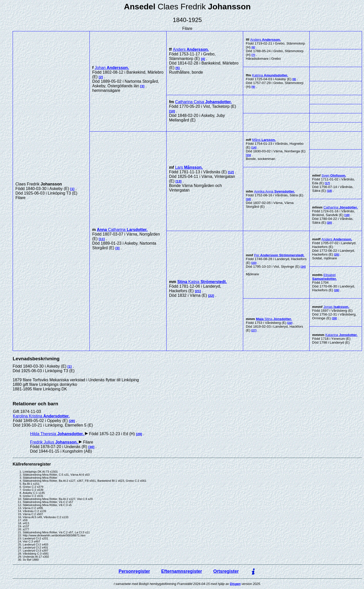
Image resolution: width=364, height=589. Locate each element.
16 (248, 199)
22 (211, 296)
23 (254, 263)
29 (72, 421)
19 (347, 215)
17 (327, 183)
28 (334, 318)
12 (231, 172)
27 (254, 330)
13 (179, 181)
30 (91, 447)
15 (248, 155)
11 (102, 239)
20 (329, 223)
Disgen (235, 584)
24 (303, 267)
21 (198, 291)
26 (337, 290)
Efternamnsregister (182, 571)
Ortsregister (226, 571)
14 (254, 148)
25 (337, 255)
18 (329, 191)
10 (172, 111)
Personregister (134, 571)
